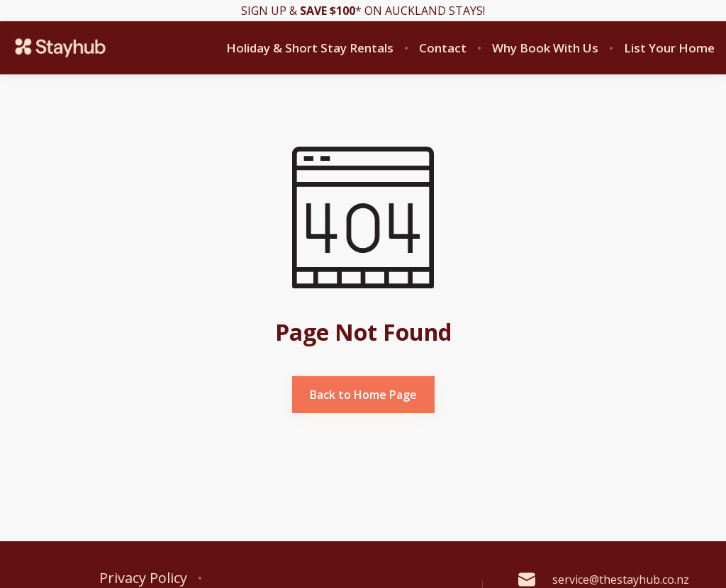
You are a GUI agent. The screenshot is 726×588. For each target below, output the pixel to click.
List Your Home (669, 48)
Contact (443, 48)
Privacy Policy (143, 578)
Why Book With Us (545, 48)
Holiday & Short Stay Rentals (310, 48)
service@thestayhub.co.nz (604, 579)
